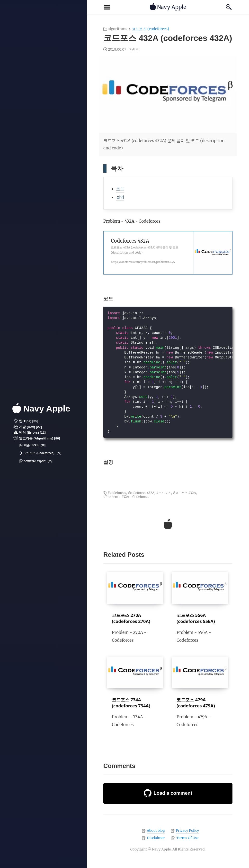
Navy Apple (41, 409)
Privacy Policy (187, 831)
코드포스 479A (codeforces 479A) (196, 703)
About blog (156, 831)
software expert (32, 461)
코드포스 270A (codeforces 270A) (131, 618)
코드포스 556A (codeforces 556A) (196, 618)
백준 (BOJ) (29, 445)
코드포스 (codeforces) (150, 29)
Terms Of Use (187, 838)
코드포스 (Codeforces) (37, 453)
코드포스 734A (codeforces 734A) (131, 703)
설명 (120, 197)
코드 (120, 189)
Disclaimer (156, 838)
